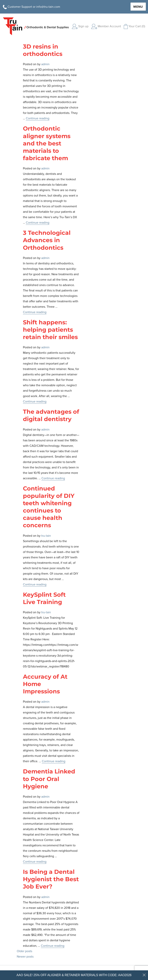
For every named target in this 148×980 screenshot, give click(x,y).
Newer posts (25, 957)
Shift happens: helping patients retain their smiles (50, 330)
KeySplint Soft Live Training (44, 598)
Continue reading (38, 118)
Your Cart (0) (134, 26)
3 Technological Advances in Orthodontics (47, 240)
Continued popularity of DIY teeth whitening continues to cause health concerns (49, 507)
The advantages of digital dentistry (51, 415)
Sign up (80, 26)
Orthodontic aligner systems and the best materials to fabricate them (47, 143)
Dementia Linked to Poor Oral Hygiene (49, 779)
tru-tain (46, 536)
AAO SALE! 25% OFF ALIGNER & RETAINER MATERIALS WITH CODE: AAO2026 (74, 975)
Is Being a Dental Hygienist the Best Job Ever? (51, 879)
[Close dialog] (144, 975)
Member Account (106, 26)
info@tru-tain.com (48, 7)
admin (45, 64)
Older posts (24, 951)
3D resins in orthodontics (43, 50)
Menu (138, 7)
